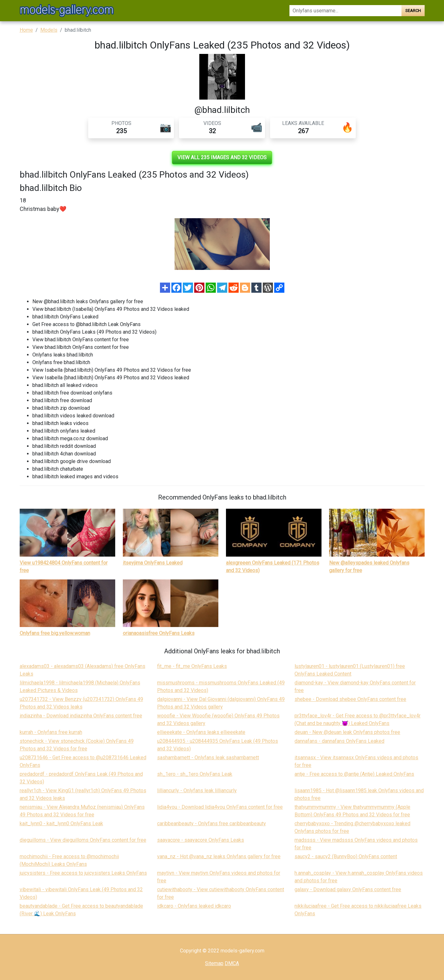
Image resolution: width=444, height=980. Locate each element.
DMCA (232, 963)
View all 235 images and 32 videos (222, 157)
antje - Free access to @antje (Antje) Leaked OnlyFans (354, 774)
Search (413, 11)
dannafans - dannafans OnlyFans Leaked (339, 741)
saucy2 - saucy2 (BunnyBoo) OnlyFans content (346, 856)
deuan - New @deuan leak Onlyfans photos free (347, 732)
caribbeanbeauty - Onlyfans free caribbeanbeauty (212, 823)
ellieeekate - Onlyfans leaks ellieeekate (201, 732)
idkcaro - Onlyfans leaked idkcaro (194, 906)
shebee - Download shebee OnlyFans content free (350, 699)
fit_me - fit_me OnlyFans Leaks (192, 666)
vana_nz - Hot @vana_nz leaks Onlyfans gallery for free (219, 856)
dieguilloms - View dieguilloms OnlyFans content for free (83, 840)
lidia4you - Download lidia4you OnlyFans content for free (220, 807)
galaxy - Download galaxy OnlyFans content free (348, 889)
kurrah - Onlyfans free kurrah (51, 732)
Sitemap (214, 963)
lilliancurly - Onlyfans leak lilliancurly (197, 791)
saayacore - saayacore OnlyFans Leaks (201, 840)
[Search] (345, 11)
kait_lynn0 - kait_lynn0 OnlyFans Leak (61, 823)
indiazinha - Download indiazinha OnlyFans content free (81, 716)
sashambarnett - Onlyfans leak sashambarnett (208, 758)
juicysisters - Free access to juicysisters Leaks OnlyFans (83, 873)
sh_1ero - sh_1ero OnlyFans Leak (195, 774)
